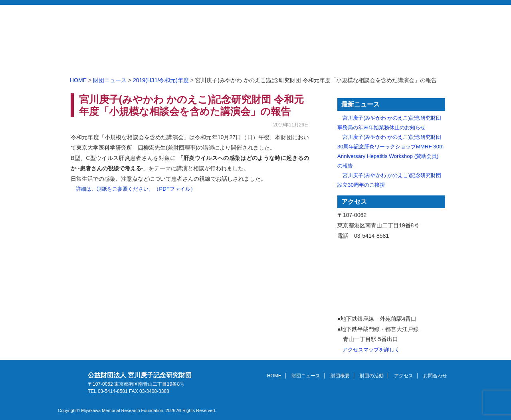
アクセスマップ (391, 278)
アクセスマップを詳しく (371, 350)
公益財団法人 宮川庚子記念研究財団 (159, 25)
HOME (160, 59)
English (401, 35)
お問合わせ (407, 22)
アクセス (351, 59)
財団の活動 (303, 59)
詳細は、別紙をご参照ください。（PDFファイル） (136, 189)
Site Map (431, 35)
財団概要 (255, 59)
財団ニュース (208, 59)
